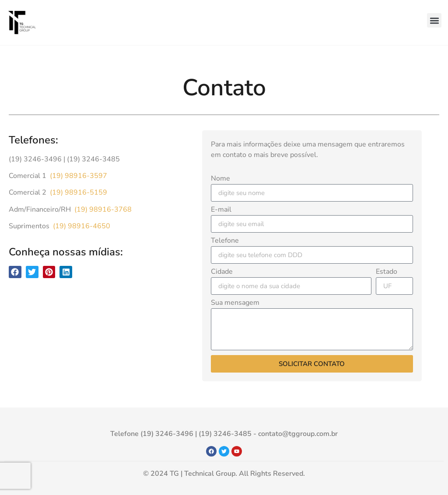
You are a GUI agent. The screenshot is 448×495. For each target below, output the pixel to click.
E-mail (221, 210)
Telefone (225, 241)
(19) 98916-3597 (78, 176)
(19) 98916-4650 (81, 226)
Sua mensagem (235, 303)
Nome (220, 179)
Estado (387, 272)
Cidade (222, 272)
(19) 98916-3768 (102, 209)
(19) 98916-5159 (78, 192)
